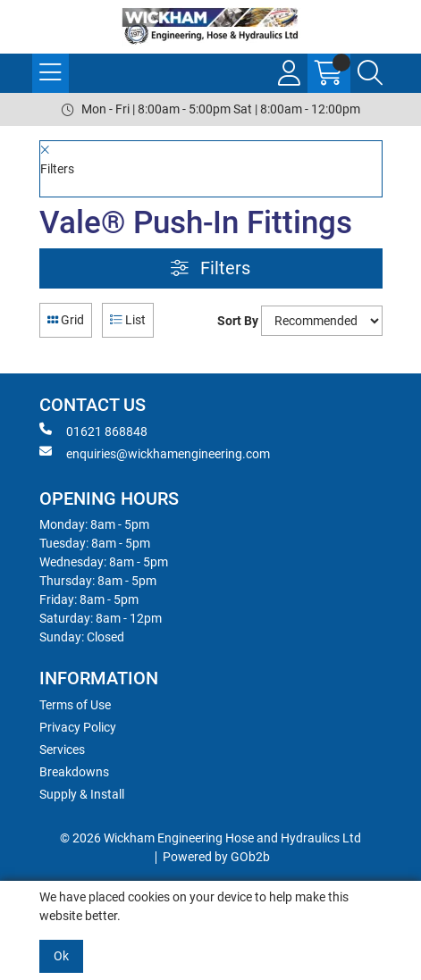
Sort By (238, 321)
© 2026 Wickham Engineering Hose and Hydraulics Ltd (210, 838)
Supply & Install (82, 794)
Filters (210, 268)
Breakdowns (74, 772)
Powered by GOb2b (216, 857)
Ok (61, 956)
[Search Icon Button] (370, 73)
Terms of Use (75, 705)
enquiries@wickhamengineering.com (155, 453)
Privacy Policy (78, 727)
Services (62, 750)
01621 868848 (93, 431)
